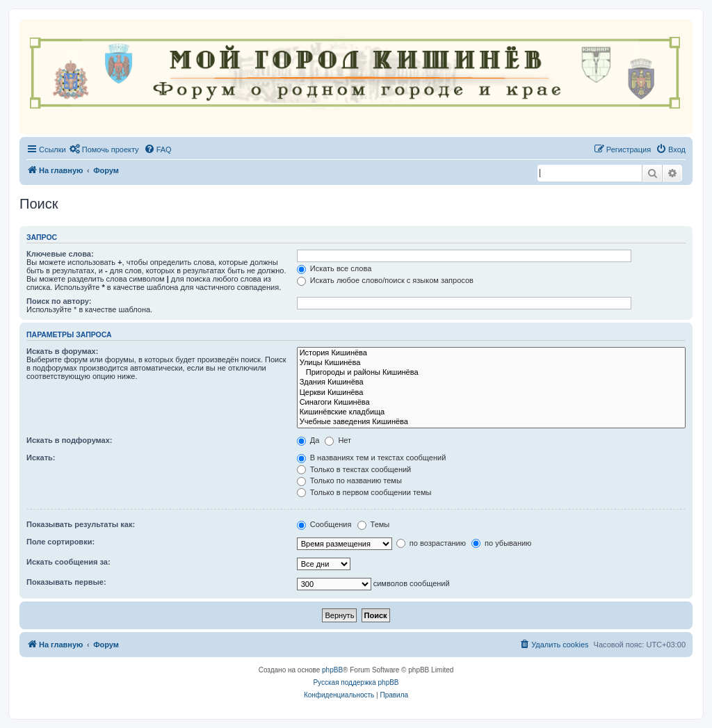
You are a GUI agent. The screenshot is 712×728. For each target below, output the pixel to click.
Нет (338, 440)
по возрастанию (431, 543)
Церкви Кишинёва (491, 393)
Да (308, 440)
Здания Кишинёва (491, 382)
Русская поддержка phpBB (356, 682)
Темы (374, 524)
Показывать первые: (66, 582)
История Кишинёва (491, 353)
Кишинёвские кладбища (491, 412)
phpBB (332, 670)
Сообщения (324, 524)
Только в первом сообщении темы (364, 492)
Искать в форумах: (62, 351)
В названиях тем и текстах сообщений (372, 458)
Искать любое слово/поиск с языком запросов (385, 280)
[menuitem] (104, 149)
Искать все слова (334, 268)
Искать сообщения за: (68, 562)
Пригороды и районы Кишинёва (491, 373)
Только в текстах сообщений (354, 469)
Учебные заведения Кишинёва (491, 422)
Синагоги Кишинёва (491, 403)
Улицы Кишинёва (491, 363)
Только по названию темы (349, 480)
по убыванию (501, 543)
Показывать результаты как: (81, 524)
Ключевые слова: (60, 254)
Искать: (41, 458)
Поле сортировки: (60, 542)
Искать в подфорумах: (70, 440)
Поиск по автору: (59, 301)
